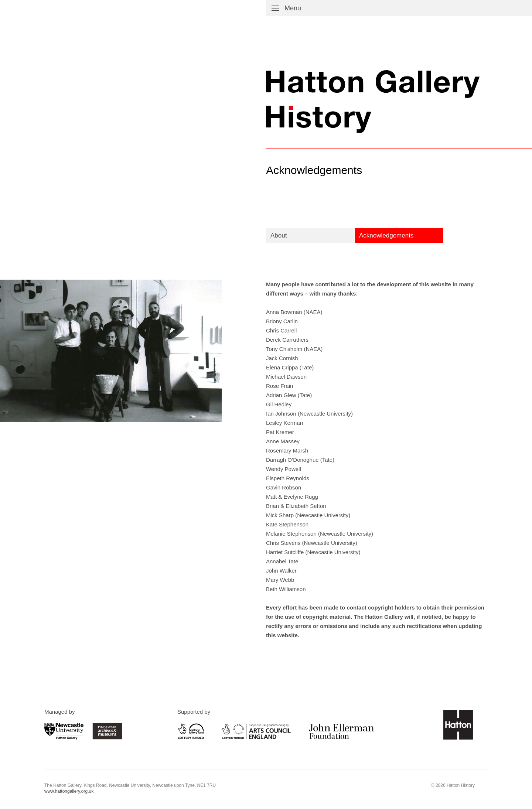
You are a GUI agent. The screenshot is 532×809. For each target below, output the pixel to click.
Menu (293, 8)
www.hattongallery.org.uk (69, 791)
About (279, 235)
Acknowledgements (386, 235)
